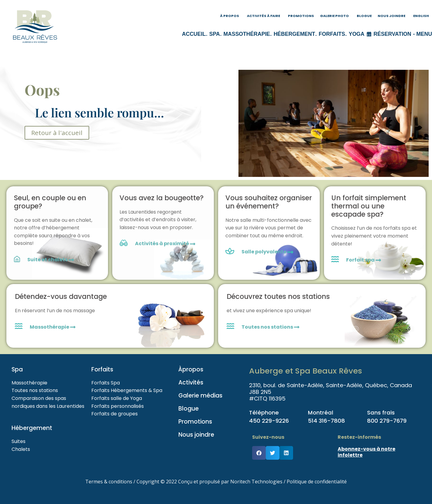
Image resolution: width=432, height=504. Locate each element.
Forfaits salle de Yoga (117, 398)
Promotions (301, 16)
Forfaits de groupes (115, 414)
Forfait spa (364, 260)
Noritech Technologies (256, 482)
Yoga (356, 34)
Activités (191, 382)
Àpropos (191, 369)
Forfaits (332, 34)
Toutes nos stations (270, 327)
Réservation (392, 34)
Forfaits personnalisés (118, 406)
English (421, 16)
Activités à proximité (165, 244)
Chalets (21, 449)
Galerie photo (334, 16)
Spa (215, 34)
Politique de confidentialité (317, 482)
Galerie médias (200, 396)
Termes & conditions (109, 482)
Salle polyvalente (264, 252)
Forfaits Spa (106, 383)
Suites (19, 441)
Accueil (194, 34)
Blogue (364, 16)
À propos (230, 16)
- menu (422, 34)
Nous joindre (391, 16)
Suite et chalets (51, 260)
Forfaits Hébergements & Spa (127, 390)
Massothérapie (247, 34)
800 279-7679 (387, 421)
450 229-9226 (269, 421)
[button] (259, 453)
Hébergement (294, 34)
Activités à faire (263, 16)
